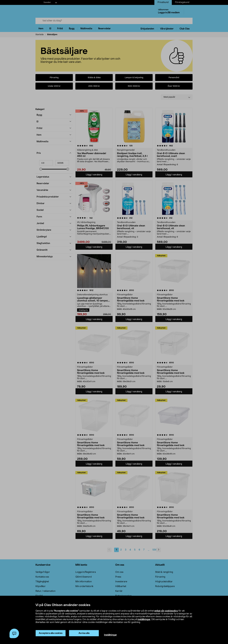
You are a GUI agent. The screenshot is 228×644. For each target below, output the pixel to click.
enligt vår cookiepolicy (166, 611)
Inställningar (110, 635)
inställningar (144, 619)
